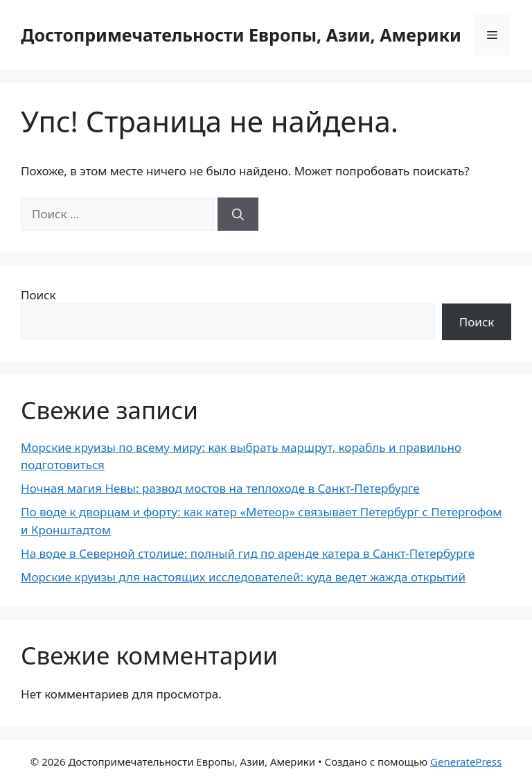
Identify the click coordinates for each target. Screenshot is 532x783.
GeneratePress (466, 762)
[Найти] (238, 214)
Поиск (38, 295)
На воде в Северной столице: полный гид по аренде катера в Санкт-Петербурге (248, 553)
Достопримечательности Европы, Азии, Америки (241, 35)
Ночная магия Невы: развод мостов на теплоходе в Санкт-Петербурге (220, 488)
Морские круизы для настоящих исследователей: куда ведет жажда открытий (243, 577)
